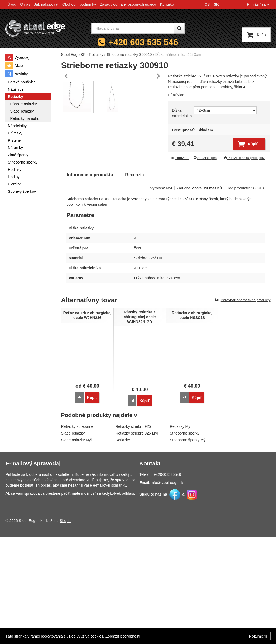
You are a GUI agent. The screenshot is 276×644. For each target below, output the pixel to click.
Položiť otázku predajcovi (244, 158)
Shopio (65, 627)
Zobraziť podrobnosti (123, 636)
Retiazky (123, 547)
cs (207, 4)
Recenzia (134, 282)
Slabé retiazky (73, 540)
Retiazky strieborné (77, 533)
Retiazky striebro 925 (133, 533)
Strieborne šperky (185, 540)
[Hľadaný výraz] (133, 28)
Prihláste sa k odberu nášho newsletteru (39, 581)
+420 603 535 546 (143, 42)
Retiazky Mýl (180, 533)
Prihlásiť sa (259, 4)
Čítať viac (176, 95)
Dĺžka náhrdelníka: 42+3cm (157, 385)
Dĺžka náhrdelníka (181, 113)
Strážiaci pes (205, 158)
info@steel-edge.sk (167, 589)
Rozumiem (258, 636)
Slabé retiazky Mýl (76, 547)
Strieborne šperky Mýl (188, 547)
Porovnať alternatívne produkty (243, 407)
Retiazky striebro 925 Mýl (137, 540)
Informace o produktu (90, 282)
